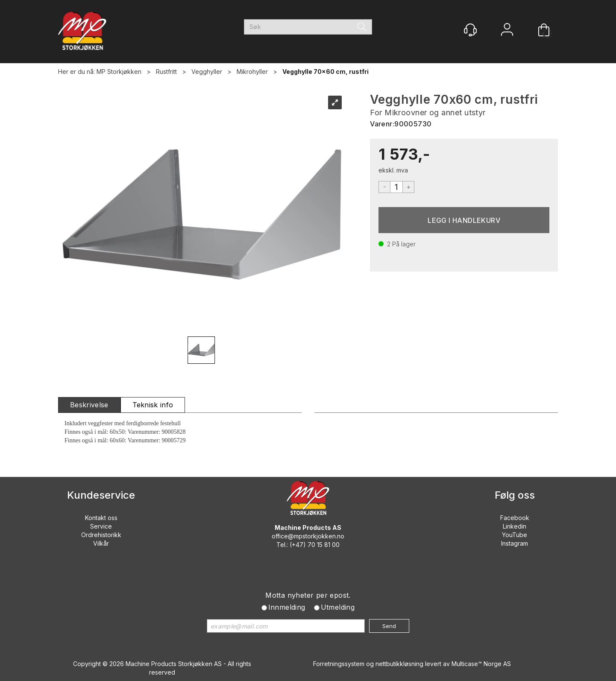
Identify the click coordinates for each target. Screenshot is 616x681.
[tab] (89, 405)
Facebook (515, 518)
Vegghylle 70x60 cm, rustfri (326, 72)
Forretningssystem (339, 664)
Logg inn (507, 31)
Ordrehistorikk (101, 535)
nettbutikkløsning (399, 664)
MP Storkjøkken (119, 72)
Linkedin (515, 526)
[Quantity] (396, 187)
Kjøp (464, 220)
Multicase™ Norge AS (481, 664)
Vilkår (101, 543)
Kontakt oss (101, 518)
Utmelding (338, 607)
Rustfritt (166, 72)
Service (101, 526)
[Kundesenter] (470, 30)
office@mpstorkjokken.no (308, 536)
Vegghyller (207, 72)
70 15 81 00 (324, 545)
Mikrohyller (252, 72)
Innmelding (287, 607)
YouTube (515, 535)
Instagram (515, 543)
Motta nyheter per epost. (308, 595)
